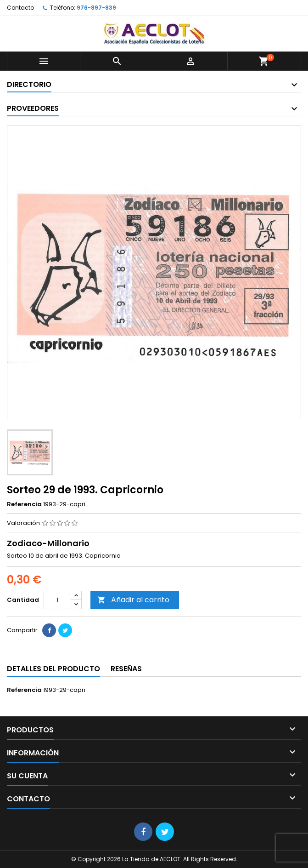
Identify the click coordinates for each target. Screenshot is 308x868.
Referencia (24, 504)
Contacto (20, 8)
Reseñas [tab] (126, 669)
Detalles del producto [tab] (53, 669)
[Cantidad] (57, 600)
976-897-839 (96, 8)
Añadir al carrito (133, 600)
